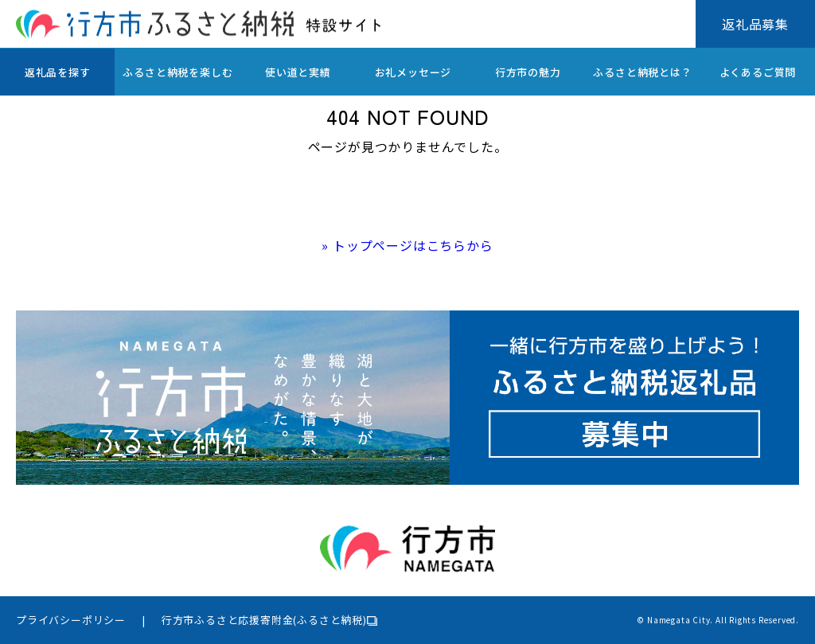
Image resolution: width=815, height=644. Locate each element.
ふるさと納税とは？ (642, 72)
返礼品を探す (58, 72)
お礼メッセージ (413, 72)
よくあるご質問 (758, 72)
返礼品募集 (755, 24)
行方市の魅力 (528, 72)
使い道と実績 (298, 72)
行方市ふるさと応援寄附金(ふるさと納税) (264, 620)
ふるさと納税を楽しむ (177, 72)
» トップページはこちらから (407, 245)
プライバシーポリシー (71, 620)
